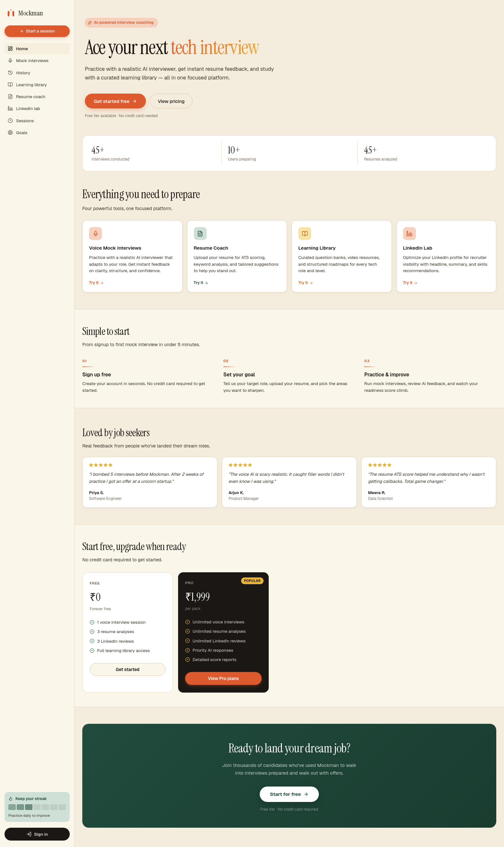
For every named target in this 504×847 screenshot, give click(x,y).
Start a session (37, 31)
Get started (128, 669)
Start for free (289, 794)
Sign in (37, 834)
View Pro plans (223, 678)
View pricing (171, 101)
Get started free (115, 101)
